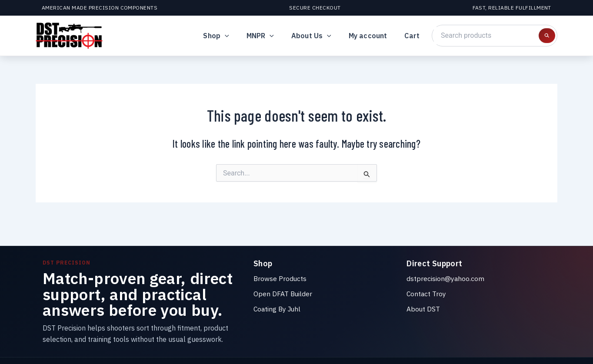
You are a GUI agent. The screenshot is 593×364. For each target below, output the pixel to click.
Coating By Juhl (278, 308)
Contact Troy (427, 294)
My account (373, 36)
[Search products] (547, 36)
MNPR (272, 36)
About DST (423, 308)
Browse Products (280, 278)
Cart (414, 36)
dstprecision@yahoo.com (446, 278)
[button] (240, 36)
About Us (320, 36)
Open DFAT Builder (283, 294)
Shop (232, 36)
